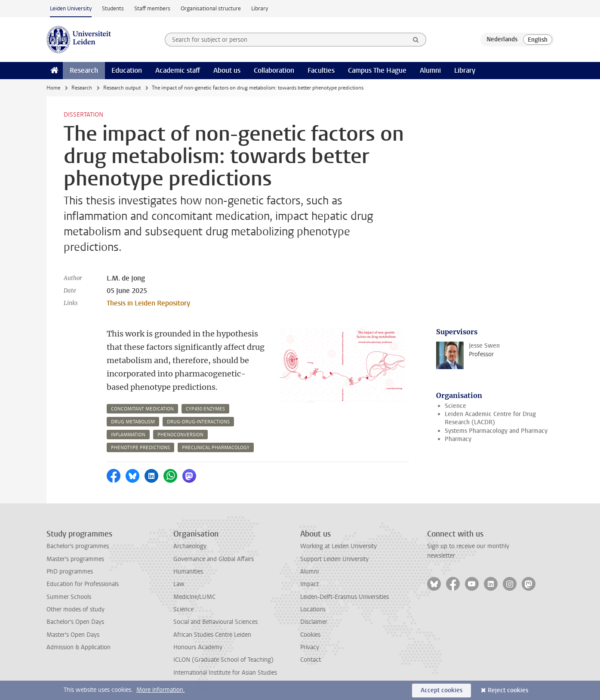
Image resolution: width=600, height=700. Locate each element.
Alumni (430, 70)
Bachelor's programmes (78, 546)
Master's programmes (75, 559)
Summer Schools (69, 597)
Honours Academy (198, 647)
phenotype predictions (140, 448)
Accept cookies (442, 690)
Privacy (310, 647)
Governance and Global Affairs (214, 559)
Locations (313, 609)
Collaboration (274, 70)
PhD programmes (70, 572)
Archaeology (190, 546)
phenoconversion (180, 435)
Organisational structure (211, 8)
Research (84, 70)
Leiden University (71, 8)
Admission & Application (78, 647)
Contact (311, 660)
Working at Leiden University (338, 546)
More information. (161, 690)
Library (260, 8)
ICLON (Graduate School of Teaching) (223, 660)
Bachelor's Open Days (75, 622)
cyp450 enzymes (205, 409)
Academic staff (178, 70)
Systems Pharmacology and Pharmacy (496, 431)
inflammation (128, 435)
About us (227, 70)
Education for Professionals (83, 584)
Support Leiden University (334, 559)
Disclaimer (314, 622)
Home (53, 88)
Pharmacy (458, 439)
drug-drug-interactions (198, 422)
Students (113, 8)
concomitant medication (142, 409)
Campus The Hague (377, 70)
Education (127, 70)
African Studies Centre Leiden (212, 635)
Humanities (188, 572)
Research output (122, 88)
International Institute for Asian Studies (225, 673)
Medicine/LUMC (194, 597)
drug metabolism (133, 422)
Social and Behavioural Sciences (215, 622)
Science (455, 406)
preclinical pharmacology (216, 448)
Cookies (310, 635)
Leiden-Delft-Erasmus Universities (345, 597)
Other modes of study (75, 609)
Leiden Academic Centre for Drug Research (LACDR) (490, 418)
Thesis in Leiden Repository (148, 303)
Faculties (321, 70)
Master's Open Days (73, 635)
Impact (309, 584)
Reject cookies (508, 690)
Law (179, 584)
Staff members (152, 8)
